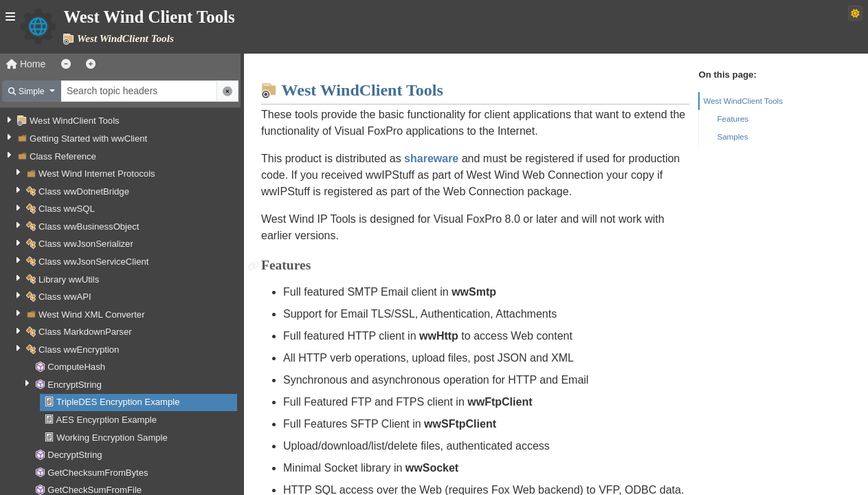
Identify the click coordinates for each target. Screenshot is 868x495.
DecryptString (75, 455)
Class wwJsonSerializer (86, 244)
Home (26, 64)
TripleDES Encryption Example (118, 402)
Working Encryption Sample (112, 438)
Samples (732, 136)
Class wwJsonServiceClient (93, 262)
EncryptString (75, 385)
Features (733, 119)
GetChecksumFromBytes (98, 473)
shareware (431, 158)
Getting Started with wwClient (88, 139)
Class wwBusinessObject (89, 227)
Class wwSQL (67, 209)
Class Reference (63, 156)
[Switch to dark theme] (855, 13)
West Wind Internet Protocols (97, 174)
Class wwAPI (65, 297)
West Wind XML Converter (91, 315)
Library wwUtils (69, 279)
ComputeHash (76, 367)
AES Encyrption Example (107, 420)
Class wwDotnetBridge (84, 191)
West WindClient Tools (75, 121)
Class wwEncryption (79, 350)
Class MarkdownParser (85, 332)
